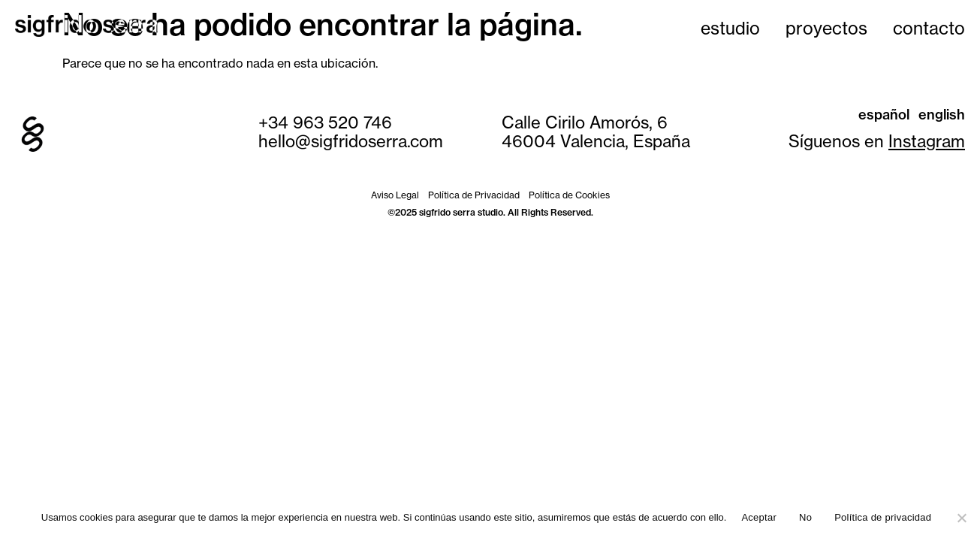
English (942, 115)
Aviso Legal (395, 195)
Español (884, 115)
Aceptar (759, 517)
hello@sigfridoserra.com (351, 141)
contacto (929, 28)
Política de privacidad (883, 517)
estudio (730, 28)
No (805, 517)
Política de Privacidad (474, 195)
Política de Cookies (569, 195)
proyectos (826, 28)
